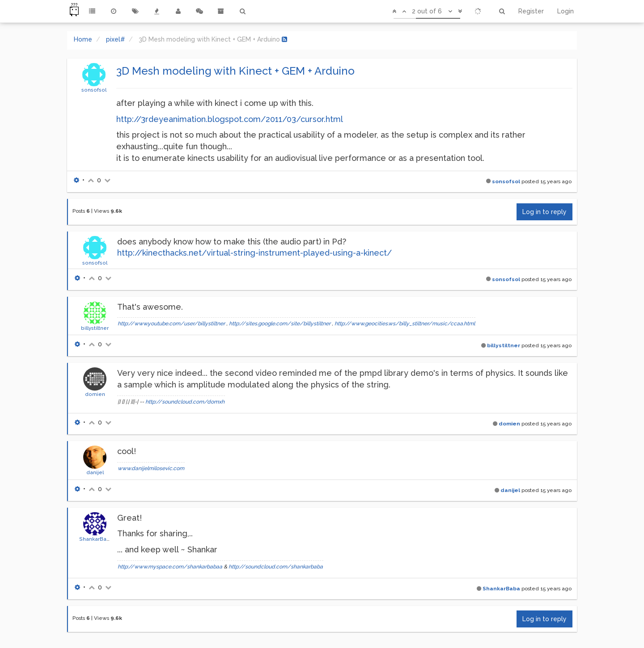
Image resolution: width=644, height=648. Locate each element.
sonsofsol (94, 90)
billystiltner (95, 328)
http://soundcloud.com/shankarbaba (276, 567)
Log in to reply (544, 212)
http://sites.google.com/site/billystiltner (280, 324)
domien (95, 394)
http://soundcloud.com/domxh (185, 402)
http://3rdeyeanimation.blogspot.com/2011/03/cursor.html (230, 119)
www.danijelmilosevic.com (151, 468)
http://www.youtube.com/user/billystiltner (171, 324)
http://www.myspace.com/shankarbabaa (170, 567)
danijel (95, 472)
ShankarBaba (96, 539)
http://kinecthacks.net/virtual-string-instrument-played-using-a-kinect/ (254, 253)
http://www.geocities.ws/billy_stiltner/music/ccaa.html (405, 324)
